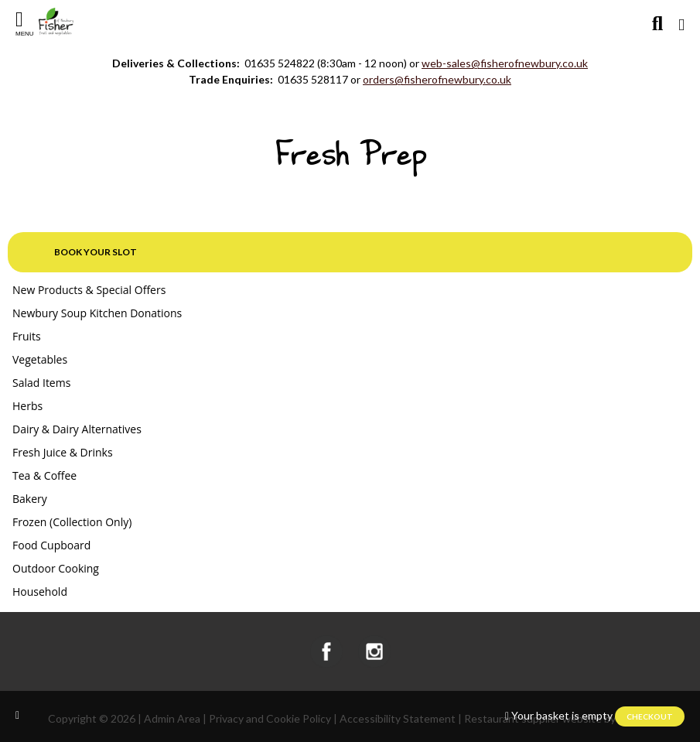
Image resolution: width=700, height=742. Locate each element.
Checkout (650, 716)
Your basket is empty (562, 715)
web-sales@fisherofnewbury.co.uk (505, 63)
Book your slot (96, 252)
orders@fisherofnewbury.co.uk (437, 79)
